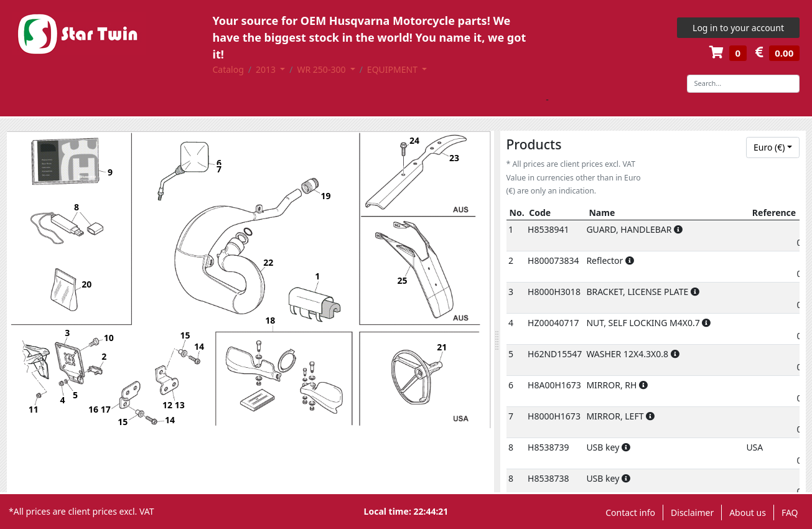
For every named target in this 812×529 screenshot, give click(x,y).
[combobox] (772, 147)
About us (748, 513)
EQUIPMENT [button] (394, 69)
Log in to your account (738, 28)
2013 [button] (267, 69)
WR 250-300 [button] (322, 69)
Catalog (228, 69)
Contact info (630, 513)
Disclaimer (692, 513)
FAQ (790, 513)
